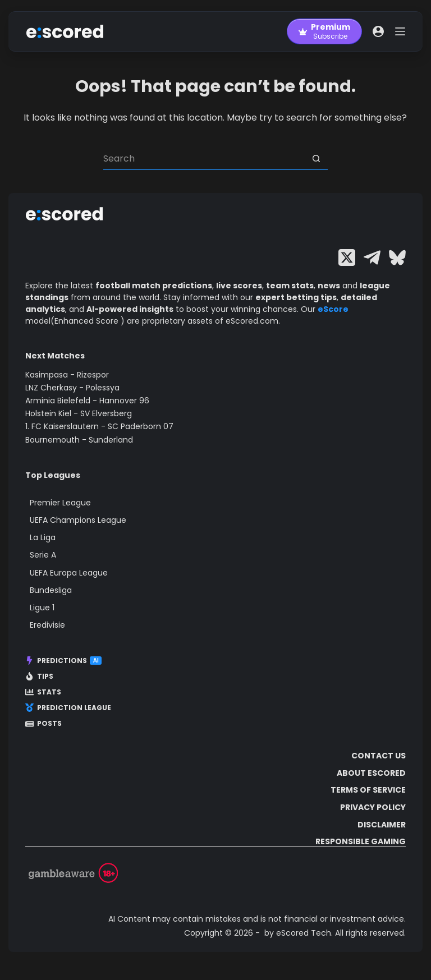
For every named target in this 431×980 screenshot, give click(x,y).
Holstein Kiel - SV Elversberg (79, 413)
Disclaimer (382, 825)
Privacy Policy (373, 807)
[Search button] (317, 159)
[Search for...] (204, 159)
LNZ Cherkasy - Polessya (72, 388)
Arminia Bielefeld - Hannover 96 (87, 401)
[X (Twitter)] (347, 257)
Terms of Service (368, 790)
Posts (43, 724)
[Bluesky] (397, 257)
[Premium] (324, 31)
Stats (43, 692)
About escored (371, 773)
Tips (39, 677)
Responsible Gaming (361, 841)
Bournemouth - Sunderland (79, 440)
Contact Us (379, 756)
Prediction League (68, 708)
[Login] (378, 31)
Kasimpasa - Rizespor (67, 375)
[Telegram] (372, 257)
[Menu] (400, 31)
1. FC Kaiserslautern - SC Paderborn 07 (99, 426)
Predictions (63, 661)
